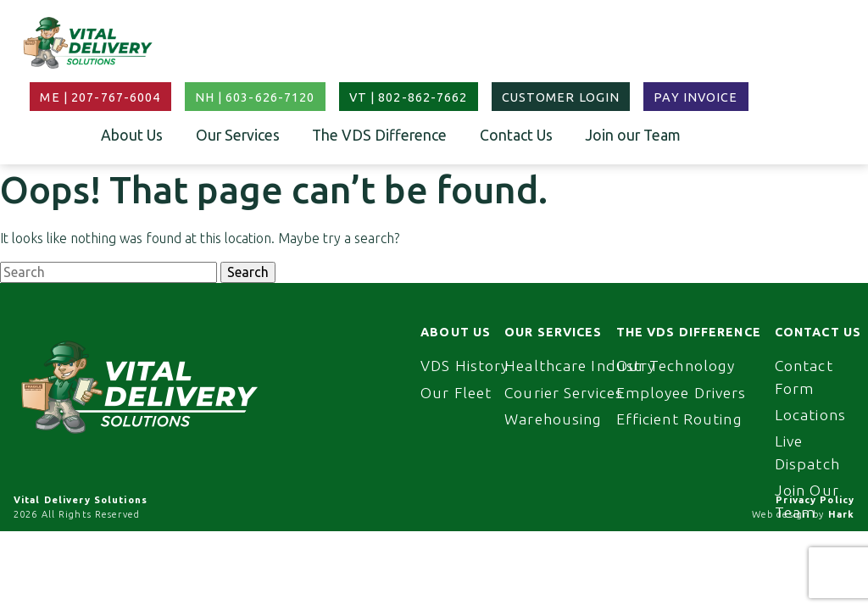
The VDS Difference (379, 135)
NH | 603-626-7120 (255, 97)
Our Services (238, 135)
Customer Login (561, 97)
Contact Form (804, 377)
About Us (132, 135)
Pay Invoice (696, 97)
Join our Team (633, 135)
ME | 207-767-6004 (100, 97)
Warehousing (553, 419)
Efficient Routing (679, 419)
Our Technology (676, 366)
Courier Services (564, 393)
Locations (810, 415)
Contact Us (516, 135)
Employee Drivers (682, 393)
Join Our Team (807, 501)
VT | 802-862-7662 (409, 97)
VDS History (465, 366)
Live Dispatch (807, 452)
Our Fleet (456, 393)
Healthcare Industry (580, 366)
